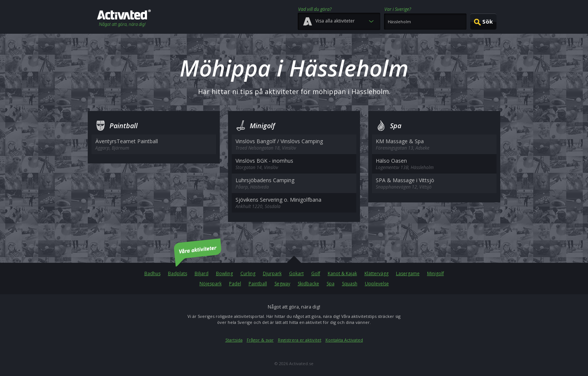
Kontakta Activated (344, 340)
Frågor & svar (260, 340)
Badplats (178, 273)
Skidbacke (308, 284)
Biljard (202, 273)
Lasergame (408, 273)
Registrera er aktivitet (300, 340)
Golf (316, 273)
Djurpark (272, 273)
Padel (235, 284)
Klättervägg (376, 273)
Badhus (152, 273)
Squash (350, 284)
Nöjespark (211, 284)
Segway (282, 284)
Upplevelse (377, 284)
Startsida (234, 340)
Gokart (296, 273)
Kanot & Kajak (342, 273)
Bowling (224, 273)
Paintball (258, 284)
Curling (248, 273)
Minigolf (436, 273)
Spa (331, 284)
